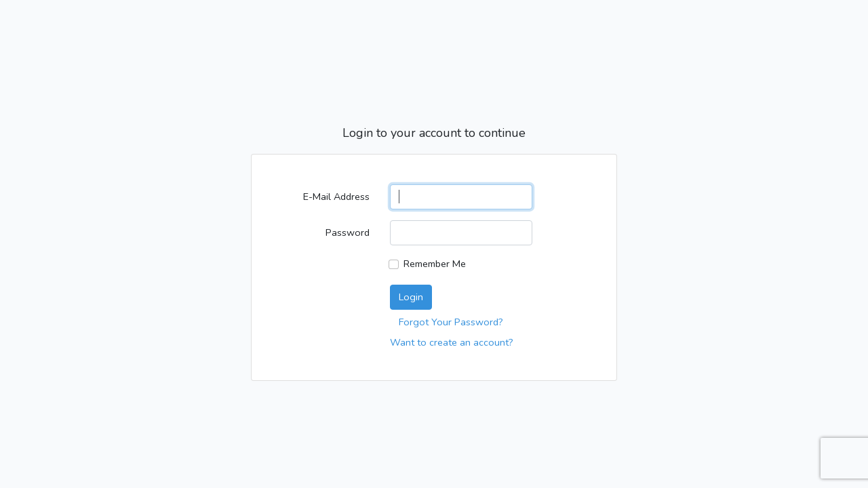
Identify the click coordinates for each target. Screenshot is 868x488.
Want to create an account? (452, 342)
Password (348, 232)
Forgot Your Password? (451, 322)
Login (411, 297)
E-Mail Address (336, 197)
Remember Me (435, 264)
